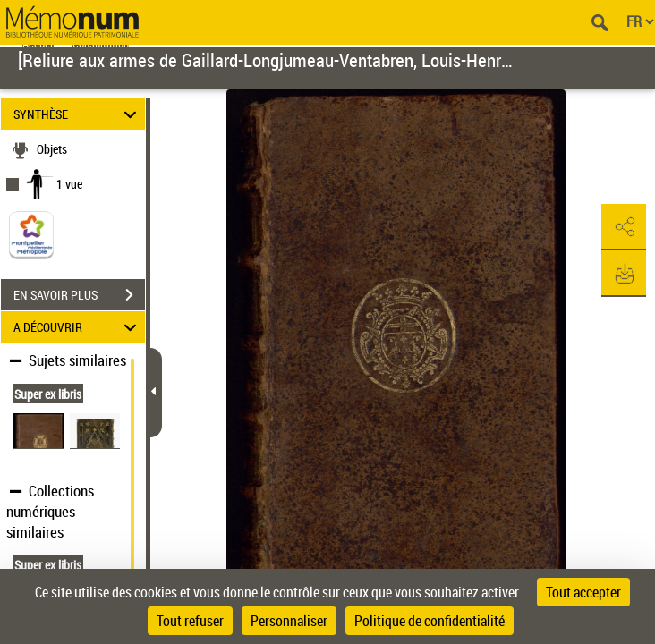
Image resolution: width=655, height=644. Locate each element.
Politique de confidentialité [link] (430, 621)
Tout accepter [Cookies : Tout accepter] (583, 592)
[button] (624, 227)
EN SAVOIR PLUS (79, 295)
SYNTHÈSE (78, 114)
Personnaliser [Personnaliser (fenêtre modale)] (289, 621)
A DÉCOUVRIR (78, 327)
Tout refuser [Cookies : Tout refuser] (190, 621)
